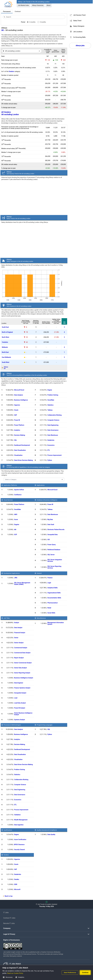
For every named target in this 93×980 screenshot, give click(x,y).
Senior (16, 638)
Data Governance (53, 430)
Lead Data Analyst (20, 703)
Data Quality (51, 834)
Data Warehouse (53, 435)
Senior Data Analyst (20, 668)
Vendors (11, 71)
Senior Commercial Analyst (23, 663)
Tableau (50, 410)
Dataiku (17, 879)
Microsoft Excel (19, 390)
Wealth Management (21, 820)
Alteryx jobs (80, 46)
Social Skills (51, 613)
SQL (15, 440)
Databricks (51, 440)
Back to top (9, 896)
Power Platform (19, 425)
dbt (15, 530)
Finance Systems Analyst (22, 688)
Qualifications (8, 830)
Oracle (16, 410)
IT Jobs (6, 913)
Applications (41, 485)
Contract (18, 11)
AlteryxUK (6, 368)
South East (5, 327)
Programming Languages (45, 725)
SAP (15, 415)
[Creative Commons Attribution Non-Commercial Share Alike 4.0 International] (34, 945)
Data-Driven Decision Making (23, 460)
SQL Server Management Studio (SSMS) (22, 584)
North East (5, 352)
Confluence (18, 495)
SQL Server (51, 555)
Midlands (5, 347)
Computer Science (53, 420)
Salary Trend (77, 21)
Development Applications (12, 573)
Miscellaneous (41, 618)
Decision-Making (20, 435)
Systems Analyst (19, 720)
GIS (49, 540)
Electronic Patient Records (56, 530)
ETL (49, 450)
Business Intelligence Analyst (24, 678)
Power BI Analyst (20, 708)
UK (3, 30)
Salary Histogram (79, 26)
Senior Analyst (19, 643)
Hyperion (17, 405)
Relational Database (54, 550)
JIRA (16, 578)
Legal (49, 583)
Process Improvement (55, 455)
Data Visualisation (20, 450)
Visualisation (18, 455)
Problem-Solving (53, 395)
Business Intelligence (21, 400)
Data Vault (51, 524)
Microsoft (17, 889)
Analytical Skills (53, 588)
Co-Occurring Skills (79, 37)
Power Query (52, 545)
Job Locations (78, 32)
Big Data (50, 519)
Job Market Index (23, 5)
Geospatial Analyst (20, 693)
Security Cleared (19, 850)
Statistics (50, 405)
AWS (16, 514)
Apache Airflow (19, 490)
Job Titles (7, 618)
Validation (17, 815)
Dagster (17, 524)
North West (5, 337)
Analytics (17, 430)
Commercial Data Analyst (22, 653)
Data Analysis (18, 395)
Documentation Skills (54, 598)
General (39, 573)
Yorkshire (5, 342)
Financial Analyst (20, 633)
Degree (50, 390)
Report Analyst (19, 658)
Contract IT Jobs (9, 918)
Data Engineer (19, 683)
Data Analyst (18, 628)
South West (6, 362)
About (49, 5)
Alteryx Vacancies (38, 5)
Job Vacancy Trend (79, 15)
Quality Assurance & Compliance (47, 830)
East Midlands (6, 357)
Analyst (17, 623)
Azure (16, 519)
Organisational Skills (54, 593)
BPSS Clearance (19, 845)
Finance (50, 578)
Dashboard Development (22, 445)
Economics (51, 445)
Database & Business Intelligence (47, 500)
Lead (16, 698)
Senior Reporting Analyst (22, 673)
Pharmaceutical (52, 603)
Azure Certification (20, 840)
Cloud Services (8, 500)
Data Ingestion (19, 825)
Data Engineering (53, 425)
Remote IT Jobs (9, 923)
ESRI (16, 884)
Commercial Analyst (21, 648)
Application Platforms (10, 485)
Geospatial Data (53, 535)
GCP (16, 535)
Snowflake (51, 400)
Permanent (7, 11)
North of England (7, 332)
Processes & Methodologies (12, 725)
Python (50, 460)
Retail (49, 608)
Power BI (17, 420)
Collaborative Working (55, 415)
